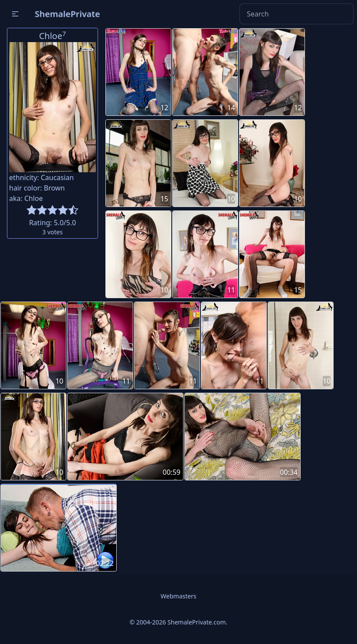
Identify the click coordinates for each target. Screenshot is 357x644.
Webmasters (178, 596)
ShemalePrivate (67, 14)
